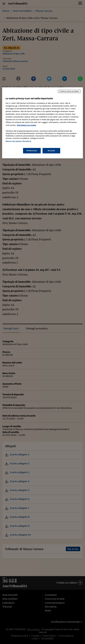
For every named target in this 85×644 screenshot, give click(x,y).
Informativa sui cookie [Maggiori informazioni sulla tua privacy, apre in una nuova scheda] (26, 125)
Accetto (51, 151)
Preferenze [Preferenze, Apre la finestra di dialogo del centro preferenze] (32, 151)
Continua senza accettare (69, 91)
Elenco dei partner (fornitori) (18, 141)
